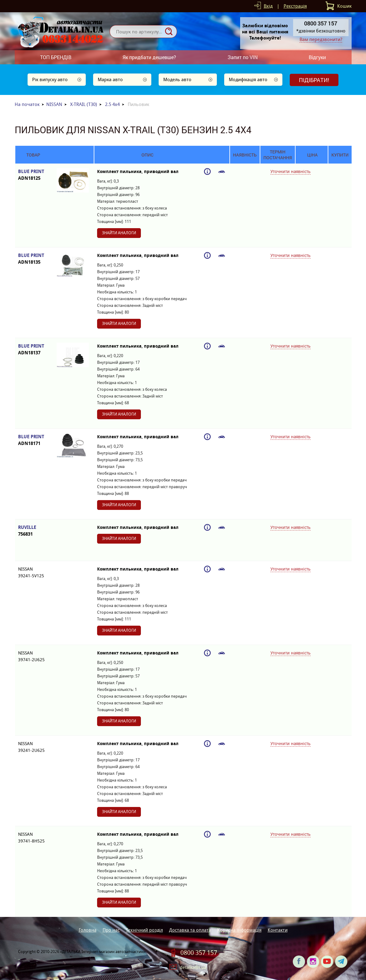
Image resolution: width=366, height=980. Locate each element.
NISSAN (54, 104)
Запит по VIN (243, 57)
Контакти (278, 930)
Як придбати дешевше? (149, 57)
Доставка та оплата (190, 930)
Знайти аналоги (119, 233)
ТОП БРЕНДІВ (56, 57)
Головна (88, 930)
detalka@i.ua (193, 967)
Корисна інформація (239, 930)
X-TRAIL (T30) (84, 104)
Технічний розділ (144, 930)
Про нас (111, 930)
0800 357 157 (199, 953)
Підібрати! (314, 80)
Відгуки (317, 57)
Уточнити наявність (291, 171)
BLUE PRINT (33, 175)
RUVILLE (33, 531)
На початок (27, 104)
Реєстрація (295, 6)
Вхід (268, 6)
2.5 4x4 (112, 104)
